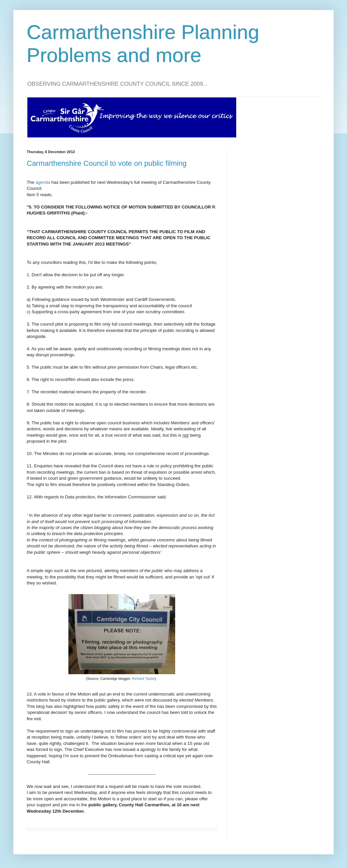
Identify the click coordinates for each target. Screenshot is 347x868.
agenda (43, 182)
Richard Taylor (143, 679)
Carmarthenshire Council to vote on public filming (107, 163)
